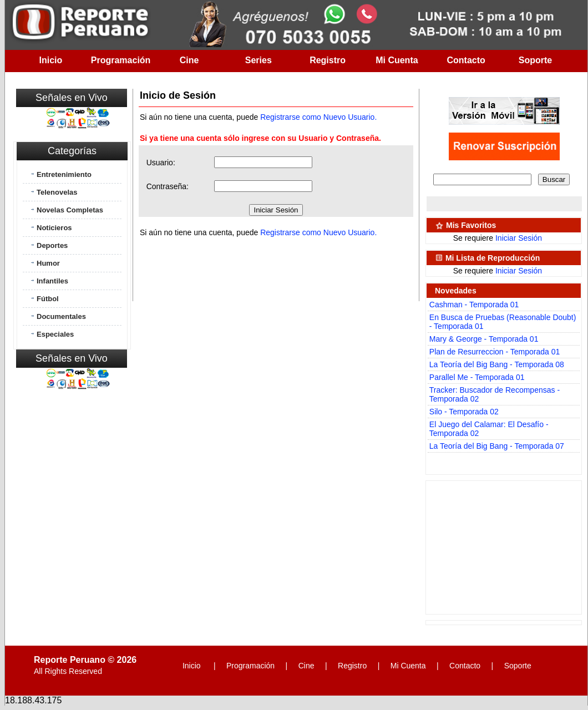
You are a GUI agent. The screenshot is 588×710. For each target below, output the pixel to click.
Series (258, 60)
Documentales (61, 316)
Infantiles (52, 281)
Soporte (535, 60)
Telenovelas (57, 192)
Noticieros (54, 228)
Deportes (52, 245)
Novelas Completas (70, 210)
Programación (121, 60)
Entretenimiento (64, 174)
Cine (189, 60)
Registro (328, 60)
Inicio (51, 60)
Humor (48, 263)
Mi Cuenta (397, 60)
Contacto (466, 60)
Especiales (55, 334)
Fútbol (48, 299)
